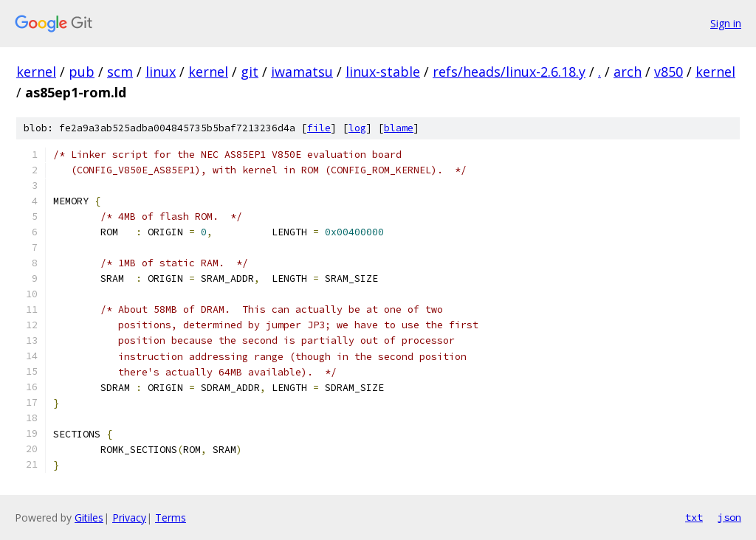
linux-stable (383, 72)
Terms (171, 517)
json (729, 517)
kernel (36, 72)
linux (161, 72)
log (357, 128)
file (319, 128)
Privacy (129, 517)
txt (694, 517)
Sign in (726, 23)
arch (628, 72)
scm (120, 72)
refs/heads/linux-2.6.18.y (509, 72)
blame (399, 128)
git (250, 72)
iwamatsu (302, 72)
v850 (669, 72)
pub (82, 72)
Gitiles (89, 517)
